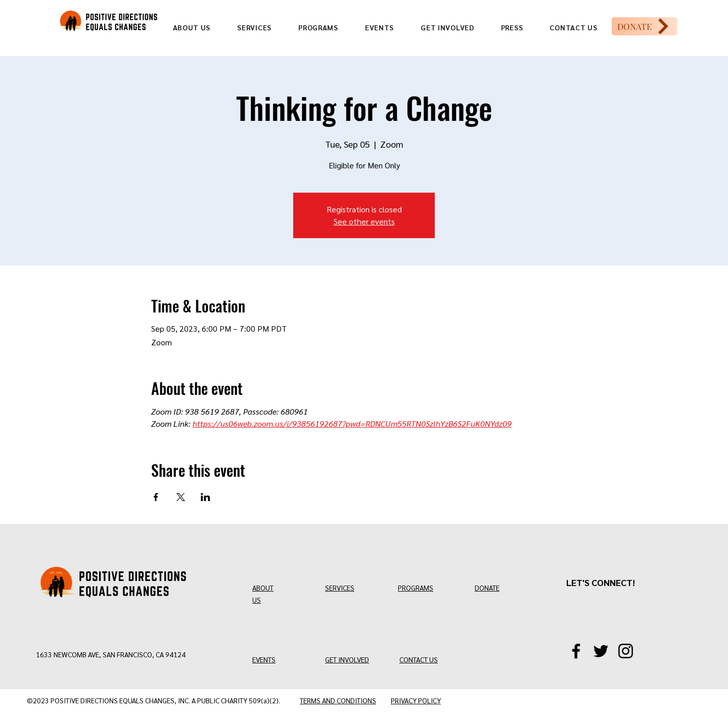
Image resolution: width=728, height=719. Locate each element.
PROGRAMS (416, 588)
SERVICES (340, 588)
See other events (364, 221)
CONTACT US (419, 659)
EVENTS (264, 659)
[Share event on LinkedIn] (206, 497)
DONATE (487, 588)
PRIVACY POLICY (416, 700)
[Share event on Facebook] (156, 497)
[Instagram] (626, 651)
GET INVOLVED (347, 659)
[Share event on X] (181, 497)
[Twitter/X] (601, 651)
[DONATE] (645, 26)
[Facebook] (576, 651)
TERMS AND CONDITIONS (338, 700)
